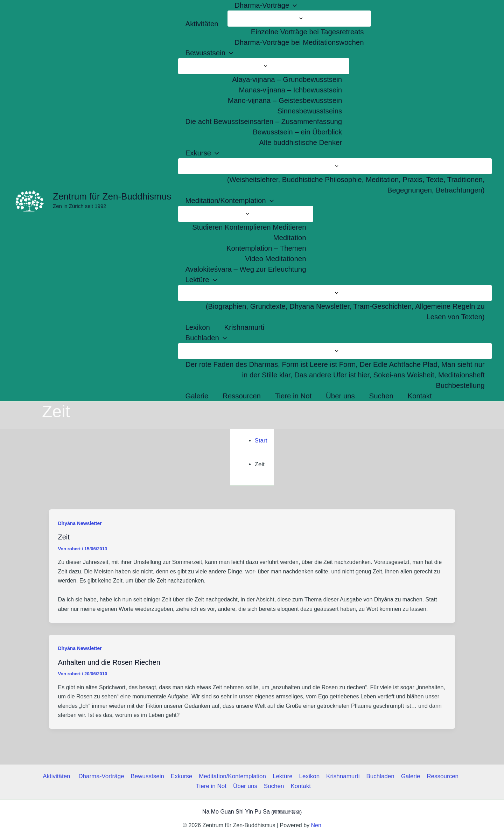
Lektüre (283, 776)
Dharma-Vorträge (104, 776)
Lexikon (309, 776)
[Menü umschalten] (299, 19)
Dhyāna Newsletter (80, 523)
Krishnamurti (341, 776)
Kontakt (300, 786)
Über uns (246, 786)
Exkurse (183, 776)
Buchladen (378, 776)
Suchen (274, 786)
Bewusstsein (149, 776)
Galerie (408, 776)
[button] (293, 5)
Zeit (64, 537)
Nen (316, 825)
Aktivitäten (60, 776)
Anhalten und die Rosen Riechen (109, 662)
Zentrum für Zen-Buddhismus (112, 196)
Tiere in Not (212, 786)
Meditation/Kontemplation (233, 776)
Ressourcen (439, 776)
